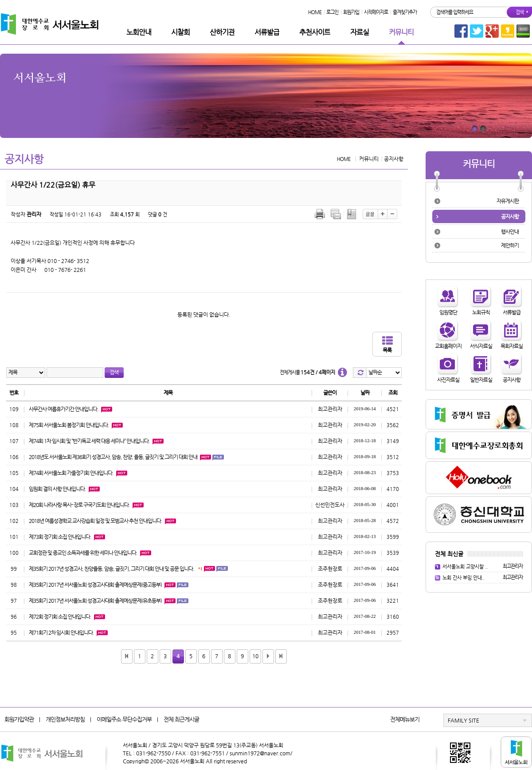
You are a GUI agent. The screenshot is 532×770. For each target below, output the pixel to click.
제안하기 (510, 245)
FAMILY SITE (464, 720)
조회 (393, 393)
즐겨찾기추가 (405, 12)
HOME (315, 12)
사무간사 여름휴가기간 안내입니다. (64, 409)
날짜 (365, 393)
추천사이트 (315, 32)
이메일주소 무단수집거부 (124, 719)
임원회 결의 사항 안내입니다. (57, 489)
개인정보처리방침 (65, 719)
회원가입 (351, 12)
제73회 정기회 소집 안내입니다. (60, 537)
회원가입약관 (19, 719)
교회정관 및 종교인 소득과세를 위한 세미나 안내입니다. (83, 553)
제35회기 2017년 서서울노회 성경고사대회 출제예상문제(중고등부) (95, 585)
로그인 (332, 12)
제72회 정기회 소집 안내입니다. (60, 617)
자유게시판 (508, 201)
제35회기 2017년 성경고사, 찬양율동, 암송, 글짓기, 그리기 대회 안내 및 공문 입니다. (111, 569)
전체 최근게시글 (181, 719)
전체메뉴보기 (405, 719)
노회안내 (139, 32)
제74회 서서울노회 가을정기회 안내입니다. (71, 473)
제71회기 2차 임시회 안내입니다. (61, 632)
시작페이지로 (376, 12)
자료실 (360, 32)
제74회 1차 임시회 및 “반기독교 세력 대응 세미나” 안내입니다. (89, 441)
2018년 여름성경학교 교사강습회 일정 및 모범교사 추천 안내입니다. (96, 521)
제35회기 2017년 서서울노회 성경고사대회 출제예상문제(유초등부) (95, 601)
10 (255, 656)
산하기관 (222, 32)
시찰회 (180, 32)
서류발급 (267, 32)
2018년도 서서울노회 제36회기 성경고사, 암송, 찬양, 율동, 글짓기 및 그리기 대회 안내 (113, 457)
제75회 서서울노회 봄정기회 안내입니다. (69, 425)
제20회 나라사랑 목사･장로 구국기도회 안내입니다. (79, 505)
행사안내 (510, 232)
